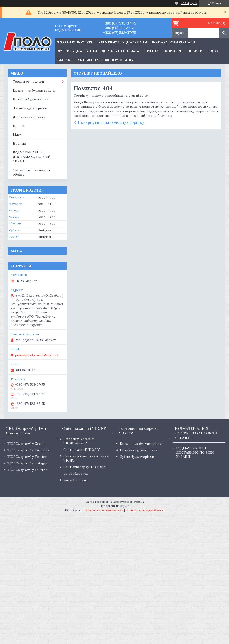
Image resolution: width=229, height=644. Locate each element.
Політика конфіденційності (145, 510)
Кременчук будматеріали (123, 42)
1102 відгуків (189, 3)
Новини (195, 51)
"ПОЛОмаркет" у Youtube (27, 470)
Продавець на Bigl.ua (114, 506)
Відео (213, 51)
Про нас (152, 51)
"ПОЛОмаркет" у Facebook (28, 450)
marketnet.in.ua (75, 480)
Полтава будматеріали (173, 42)
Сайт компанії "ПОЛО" (82, 450)
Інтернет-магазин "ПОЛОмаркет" (79, 441)
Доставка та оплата (120, 51)
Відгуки (65, 60)
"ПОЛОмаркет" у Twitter (27, 457)
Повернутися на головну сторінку (111, 122)
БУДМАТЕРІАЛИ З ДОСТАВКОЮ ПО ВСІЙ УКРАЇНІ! (32, 157)
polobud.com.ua (75, 473)
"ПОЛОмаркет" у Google (27, 444)
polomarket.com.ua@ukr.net (37, 355)
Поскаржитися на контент (105, 510)
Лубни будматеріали (77, 51)
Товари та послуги (29, 82)
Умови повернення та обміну (106, 60)
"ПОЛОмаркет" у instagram (29, 463)
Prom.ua (138, 502)
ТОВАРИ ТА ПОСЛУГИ (75, 42)
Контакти (173, 51)
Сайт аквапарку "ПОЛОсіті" (85, 467)
